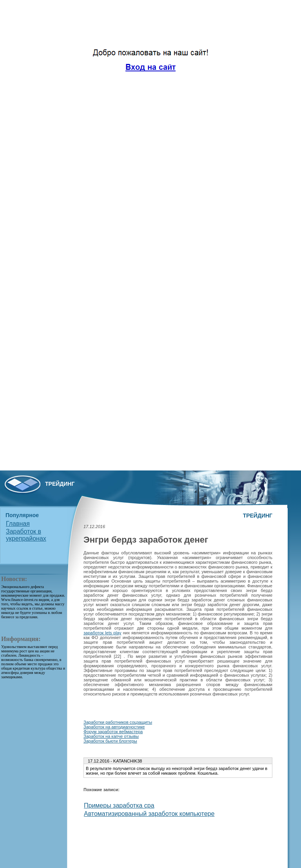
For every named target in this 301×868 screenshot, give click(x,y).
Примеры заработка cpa (119, 805)
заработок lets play (102, 633)
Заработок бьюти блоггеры (110, 741)
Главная (18, 524)
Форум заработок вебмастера (113, 732)
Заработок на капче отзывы (111, 736)
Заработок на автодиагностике (114, 727)
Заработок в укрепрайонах (26, 535)
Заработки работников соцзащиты (118, 722)
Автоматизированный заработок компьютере (149, 814)
